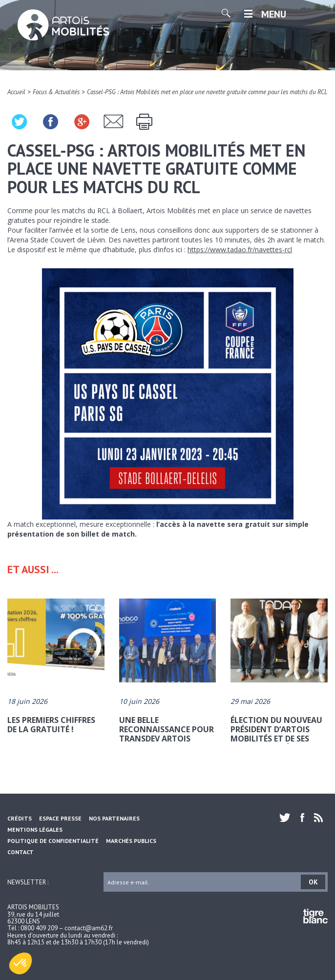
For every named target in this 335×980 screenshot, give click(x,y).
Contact (21, 852)
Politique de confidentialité (53, 841)
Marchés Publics (131, 841)
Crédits (20, 818)
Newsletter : (28, 882)
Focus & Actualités (56, 92)
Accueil (16, 92)
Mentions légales (35, 830)
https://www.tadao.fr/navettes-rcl (240, 250)
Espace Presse (60, 818)
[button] (21, 963)
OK (313, 882)
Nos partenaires (114, 818)
